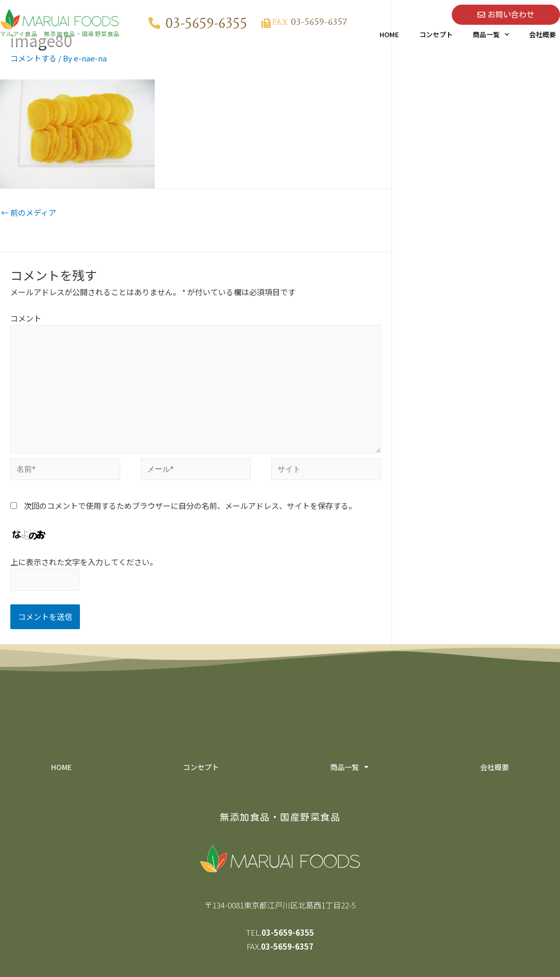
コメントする (34, 58)
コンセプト (436, 34)
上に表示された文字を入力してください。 (84, 562)
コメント (26, 318)
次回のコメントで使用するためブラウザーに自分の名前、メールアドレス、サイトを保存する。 (190, 506)
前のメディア (29, 212)
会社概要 (542, 34)
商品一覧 (491, 35)
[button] (506, 15)
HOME (389, 34)
